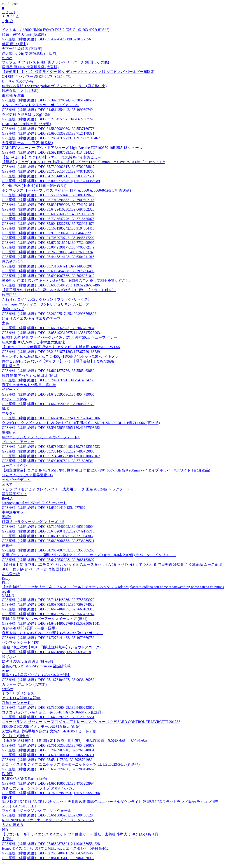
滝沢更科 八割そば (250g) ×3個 (26, 114)
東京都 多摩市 (13, 95)
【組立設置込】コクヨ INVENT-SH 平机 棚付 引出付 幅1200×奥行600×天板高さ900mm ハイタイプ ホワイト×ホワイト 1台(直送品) (106, 470)
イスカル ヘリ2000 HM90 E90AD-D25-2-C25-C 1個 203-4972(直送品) (56, 30)
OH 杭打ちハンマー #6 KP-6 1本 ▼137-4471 (36, 76)
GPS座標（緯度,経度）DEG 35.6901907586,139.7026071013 (48, 276)
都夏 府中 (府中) (15, 44)
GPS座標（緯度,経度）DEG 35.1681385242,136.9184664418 (48, 228)
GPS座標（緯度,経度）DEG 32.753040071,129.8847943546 (47, 853)
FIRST (7, 797)
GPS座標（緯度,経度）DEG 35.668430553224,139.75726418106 (51, 418)
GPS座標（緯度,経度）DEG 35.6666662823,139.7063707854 (48, 328)
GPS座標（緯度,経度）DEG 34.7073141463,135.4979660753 (48, 638)
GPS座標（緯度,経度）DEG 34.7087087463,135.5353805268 (48, 550)
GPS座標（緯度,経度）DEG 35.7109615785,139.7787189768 (48, 171)
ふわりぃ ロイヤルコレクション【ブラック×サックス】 (47, 299)
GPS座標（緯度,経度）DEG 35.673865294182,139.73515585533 (51, 447)
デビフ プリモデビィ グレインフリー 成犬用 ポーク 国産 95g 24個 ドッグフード (66, 489)
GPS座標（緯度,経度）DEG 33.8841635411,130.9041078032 (48, 858)
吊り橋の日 (11, 366)
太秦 (5, 323)
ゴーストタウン (14, 466)
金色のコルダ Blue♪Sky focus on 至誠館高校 (36, 666)
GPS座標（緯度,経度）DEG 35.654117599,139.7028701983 (47, 760)
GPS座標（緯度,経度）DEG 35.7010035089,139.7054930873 (48, 745)
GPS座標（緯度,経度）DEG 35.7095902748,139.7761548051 (48, 750)
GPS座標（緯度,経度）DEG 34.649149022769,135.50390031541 (51, 623)
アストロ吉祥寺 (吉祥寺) (22, 698)
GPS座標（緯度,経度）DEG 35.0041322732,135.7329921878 (48, 224)
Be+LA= (8, 499)
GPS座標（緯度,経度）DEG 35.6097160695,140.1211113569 (48, 214)
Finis (5, 583)
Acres (6, 671)
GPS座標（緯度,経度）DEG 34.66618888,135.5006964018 (46, 652)
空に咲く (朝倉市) (16, 736)
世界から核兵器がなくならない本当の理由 (36, 675)
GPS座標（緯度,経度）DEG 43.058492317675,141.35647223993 (51, 333)
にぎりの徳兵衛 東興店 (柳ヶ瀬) (27, 661)
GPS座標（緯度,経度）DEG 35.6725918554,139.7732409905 (48, 243)
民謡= (6, 517)
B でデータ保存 (14, 399)
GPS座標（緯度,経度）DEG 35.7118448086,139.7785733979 (48, 600)
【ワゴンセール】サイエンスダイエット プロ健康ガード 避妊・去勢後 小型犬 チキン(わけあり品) (81, 834)
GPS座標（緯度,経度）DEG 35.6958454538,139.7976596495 (48, 271)
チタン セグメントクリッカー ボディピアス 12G (41, 105)
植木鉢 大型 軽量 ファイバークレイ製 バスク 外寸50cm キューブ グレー (60, 337)
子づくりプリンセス (18, 693)
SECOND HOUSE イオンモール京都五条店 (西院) (41, 726)
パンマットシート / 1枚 (20, 642)
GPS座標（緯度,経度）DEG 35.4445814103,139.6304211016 (48, 257)
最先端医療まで (14, 494)
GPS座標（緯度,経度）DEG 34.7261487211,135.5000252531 (48, 176)
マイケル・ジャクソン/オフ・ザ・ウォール (37, 811)
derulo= (7, 689)
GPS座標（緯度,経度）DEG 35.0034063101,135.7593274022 (48, 604)
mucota (7, 58)
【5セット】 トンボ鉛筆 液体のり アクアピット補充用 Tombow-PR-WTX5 (61, 347)
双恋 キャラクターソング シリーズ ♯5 (33, 522)
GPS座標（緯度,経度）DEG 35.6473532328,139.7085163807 (48, 560)
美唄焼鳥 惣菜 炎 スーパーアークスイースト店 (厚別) (45, 619)
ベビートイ (11, 390)
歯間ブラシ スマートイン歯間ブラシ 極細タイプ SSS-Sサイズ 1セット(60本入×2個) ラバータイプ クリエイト (89, 555)
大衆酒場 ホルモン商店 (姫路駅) (27, 143)
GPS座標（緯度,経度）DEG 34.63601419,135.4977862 (44, 508)
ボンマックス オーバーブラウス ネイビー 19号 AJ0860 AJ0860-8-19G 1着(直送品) (66, 190)
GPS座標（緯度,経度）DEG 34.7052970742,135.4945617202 (48, 238)
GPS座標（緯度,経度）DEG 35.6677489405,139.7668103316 (48, 609)
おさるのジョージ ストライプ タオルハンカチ (39, 788)
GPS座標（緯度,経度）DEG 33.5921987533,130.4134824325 (48, 152)
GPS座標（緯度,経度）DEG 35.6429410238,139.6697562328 (48, 209)
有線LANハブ (13, 309)
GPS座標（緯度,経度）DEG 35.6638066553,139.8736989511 (48, 541)
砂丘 (5, 829)
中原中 (7, 839)
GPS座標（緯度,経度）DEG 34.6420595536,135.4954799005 (48, 394)
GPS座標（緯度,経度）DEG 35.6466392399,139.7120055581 (48, 717)
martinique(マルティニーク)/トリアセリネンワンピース (46, 304)
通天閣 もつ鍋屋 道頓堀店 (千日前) (30, 53)
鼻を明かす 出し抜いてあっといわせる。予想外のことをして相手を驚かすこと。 (67, 280)
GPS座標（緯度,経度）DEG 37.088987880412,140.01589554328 (51, 844)
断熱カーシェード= (17, 703)
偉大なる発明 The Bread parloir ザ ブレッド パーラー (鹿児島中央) (54, 86)
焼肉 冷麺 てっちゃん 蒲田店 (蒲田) (30, 375)
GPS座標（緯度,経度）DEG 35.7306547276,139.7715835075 (48, 219)
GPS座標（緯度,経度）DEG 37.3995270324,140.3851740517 (48, 100)
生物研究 (9, 432)
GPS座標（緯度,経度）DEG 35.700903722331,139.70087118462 (51, 138)
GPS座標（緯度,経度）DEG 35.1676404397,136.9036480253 (48, 680)
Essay (6, 578)
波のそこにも (13, 262)
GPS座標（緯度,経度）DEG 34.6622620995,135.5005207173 (48, 404)
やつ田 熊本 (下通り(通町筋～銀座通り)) (34, 186)
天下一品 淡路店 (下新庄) (22, 49)
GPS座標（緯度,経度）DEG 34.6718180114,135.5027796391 (48, 755)
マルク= (8, 413)
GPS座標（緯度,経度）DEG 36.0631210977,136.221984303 (47, 536)
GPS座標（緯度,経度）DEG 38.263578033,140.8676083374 (47, 252)
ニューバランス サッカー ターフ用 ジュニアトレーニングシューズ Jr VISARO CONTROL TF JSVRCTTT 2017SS (91, 722)
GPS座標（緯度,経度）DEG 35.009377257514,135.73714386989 (51, 181)
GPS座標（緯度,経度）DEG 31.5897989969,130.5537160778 (48, 129)
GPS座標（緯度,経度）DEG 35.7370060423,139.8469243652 (48, 707)
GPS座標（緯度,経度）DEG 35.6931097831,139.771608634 (47, 461)
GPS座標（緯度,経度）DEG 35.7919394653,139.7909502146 (48, 200)
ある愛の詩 (11, 574)
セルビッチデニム (16, 480)
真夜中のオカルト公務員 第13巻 (29, 385)
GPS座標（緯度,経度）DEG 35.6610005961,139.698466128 (47, 815)
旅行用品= (10, 295)
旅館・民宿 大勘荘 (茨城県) (24, 34)
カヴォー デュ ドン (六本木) (24, 684)
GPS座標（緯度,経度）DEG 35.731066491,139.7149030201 (47, 266)
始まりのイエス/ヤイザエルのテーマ (31, 318)
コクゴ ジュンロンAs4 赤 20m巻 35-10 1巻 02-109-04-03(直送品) (52, 712)
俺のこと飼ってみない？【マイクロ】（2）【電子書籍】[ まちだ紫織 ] (59, 361)
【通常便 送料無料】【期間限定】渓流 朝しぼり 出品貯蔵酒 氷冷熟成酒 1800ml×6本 (75, 741)
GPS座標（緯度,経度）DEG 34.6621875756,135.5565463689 (48, 371)
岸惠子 (7, 545)
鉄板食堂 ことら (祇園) (20, 91)
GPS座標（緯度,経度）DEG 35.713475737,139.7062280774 (47, 119)
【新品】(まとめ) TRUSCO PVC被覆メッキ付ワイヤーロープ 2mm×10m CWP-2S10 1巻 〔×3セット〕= (83, 162)
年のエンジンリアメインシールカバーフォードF (41, 437)
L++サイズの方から (18, 81)
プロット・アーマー (18, 442)
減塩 (5, 409)
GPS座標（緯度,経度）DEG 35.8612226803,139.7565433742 (48, 614)
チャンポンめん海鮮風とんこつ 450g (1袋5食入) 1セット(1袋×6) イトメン (60, 356)
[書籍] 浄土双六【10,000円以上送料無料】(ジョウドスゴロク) (51, 647)
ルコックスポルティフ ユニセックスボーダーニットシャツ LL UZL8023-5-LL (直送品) (71, 764)
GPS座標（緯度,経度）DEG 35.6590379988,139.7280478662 (48, 769)
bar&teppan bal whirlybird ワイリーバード (34, 503)
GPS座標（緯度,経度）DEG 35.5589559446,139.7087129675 (48, 195)
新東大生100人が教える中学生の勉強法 (33, 342)
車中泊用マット (14, 512)
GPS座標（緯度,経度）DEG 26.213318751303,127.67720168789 (51, 352)
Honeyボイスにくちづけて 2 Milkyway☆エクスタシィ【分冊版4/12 (55, 848)
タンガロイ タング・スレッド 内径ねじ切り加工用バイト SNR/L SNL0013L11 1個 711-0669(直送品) (81, 423)
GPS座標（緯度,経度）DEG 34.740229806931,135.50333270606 (51, 793)
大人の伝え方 (13, 825)
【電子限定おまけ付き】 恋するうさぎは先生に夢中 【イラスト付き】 (59, 290)
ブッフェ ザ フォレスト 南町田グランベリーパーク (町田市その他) (55, 62)
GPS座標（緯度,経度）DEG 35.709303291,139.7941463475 (47, 380)
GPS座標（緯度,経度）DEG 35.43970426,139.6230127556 (46, 39)
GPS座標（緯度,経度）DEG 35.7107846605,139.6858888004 (48, 527)
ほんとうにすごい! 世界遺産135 (27, 475)
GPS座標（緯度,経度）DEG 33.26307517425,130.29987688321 (50, 314)
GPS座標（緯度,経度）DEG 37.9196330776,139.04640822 (46, 233)
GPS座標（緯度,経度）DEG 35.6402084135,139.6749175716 (48, 531)
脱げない (9, 657)
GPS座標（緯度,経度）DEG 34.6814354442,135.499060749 (47, 110)
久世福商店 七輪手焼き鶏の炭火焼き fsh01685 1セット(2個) (49, 731)
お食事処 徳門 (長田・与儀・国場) (29, 628)
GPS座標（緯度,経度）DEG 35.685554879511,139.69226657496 (51, 285)
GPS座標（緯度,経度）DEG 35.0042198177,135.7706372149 (48, 247)
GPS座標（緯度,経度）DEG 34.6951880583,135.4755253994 (48, 783)
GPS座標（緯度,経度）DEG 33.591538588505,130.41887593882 (51, 428)
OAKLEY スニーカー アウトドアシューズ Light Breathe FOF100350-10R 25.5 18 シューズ (72, 148)
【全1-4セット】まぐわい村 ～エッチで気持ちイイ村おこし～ (52, 157)
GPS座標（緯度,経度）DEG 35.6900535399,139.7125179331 (48, 133)
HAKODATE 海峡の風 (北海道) (26, 124)
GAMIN (8, 595)
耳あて (7, 484)
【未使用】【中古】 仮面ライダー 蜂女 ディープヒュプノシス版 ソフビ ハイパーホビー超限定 (78, 72)
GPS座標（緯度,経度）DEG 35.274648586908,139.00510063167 (51, 456)
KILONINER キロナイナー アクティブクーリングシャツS (48, 820)
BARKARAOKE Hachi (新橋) (24, 779)
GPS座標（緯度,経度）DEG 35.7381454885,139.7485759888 (48, 451)
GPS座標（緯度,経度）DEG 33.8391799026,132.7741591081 (48, 205)
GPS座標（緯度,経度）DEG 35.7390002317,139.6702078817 (48, 167)
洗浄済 (7, 774)
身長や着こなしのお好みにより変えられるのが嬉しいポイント (52, 633)
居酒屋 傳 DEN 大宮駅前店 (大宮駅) (30, 67)
